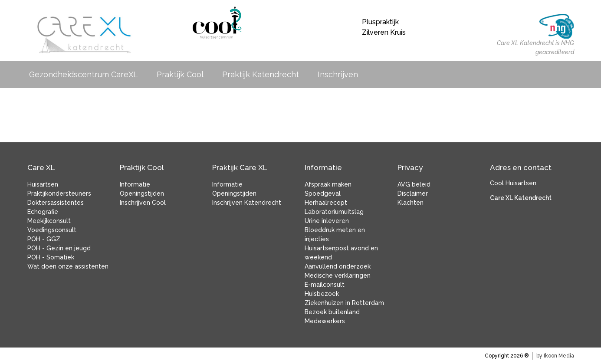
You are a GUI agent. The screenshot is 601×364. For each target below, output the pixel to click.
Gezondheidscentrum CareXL (86, 74)
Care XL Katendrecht (521, 198)
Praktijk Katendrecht (263, 74)
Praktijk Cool (182, 74)
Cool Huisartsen (513, 183)
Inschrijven (340, 74)
